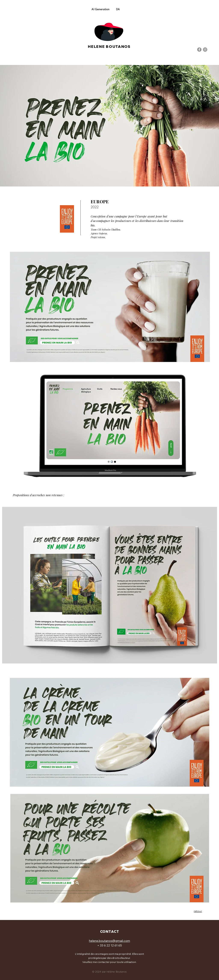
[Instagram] (205, 50)
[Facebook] (199, 50)
